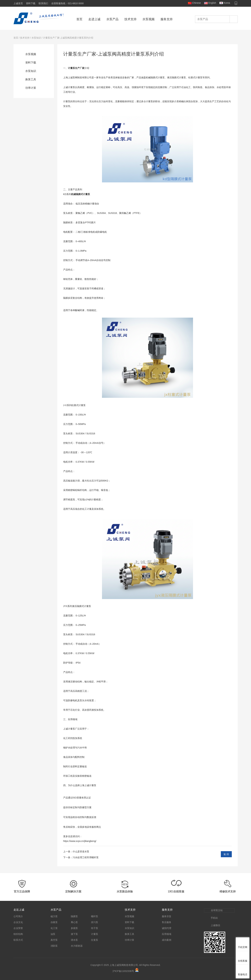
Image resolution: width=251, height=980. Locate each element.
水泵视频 (149, 19)
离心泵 (74, 922)
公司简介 (18, 916)
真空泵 (54, 940)
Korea (227, 3)
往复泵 (95, 940)
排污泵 (95, 922)
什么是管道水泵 (81, 852)
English (212, 3)
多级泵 (74, 928)
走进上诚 (94, 19)
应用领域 (167, 934)
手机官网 (243, 947)
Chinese (196, 3)
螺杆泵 (95, 916)
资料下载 (31, 3)
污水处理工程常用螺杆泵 (86, 857)
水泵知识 (36, 38)
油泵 (53, 934)
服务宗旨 (167, 916)
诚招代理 (167, 928)
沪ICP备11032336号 (123, 971)
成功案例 (167, 940)
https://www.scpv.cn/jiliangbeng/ (80, 841)
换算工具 (31, 79)
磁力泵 (54, 916)
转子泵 (95, 928)
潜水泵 (74, 940)
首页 (79, 19)
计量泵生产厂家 (76, 68)
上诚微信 (215, 925)
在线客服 (243, 961)
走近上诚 (19, 910)
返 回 (226, 854)
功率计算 (31, 88)
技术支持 (130, 19)
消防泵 (54, 946)
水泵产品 (112, 19)
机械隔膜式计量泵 (81, 194)
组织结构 (18, 934)
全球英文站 (217, 910)
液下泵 (74, 934)
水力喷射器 (77, 946)
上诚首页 (18, 3)
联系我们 (43, 3)
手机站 (214, 918)
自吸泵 (54, 922)
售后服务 (167, 922)
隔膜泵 (74, 916)
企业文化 (18, 922)
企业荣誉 (18, 928)
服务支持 (167, 19)
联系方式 (18, 940)
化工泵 (54, 928)
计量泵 (95, 934)
